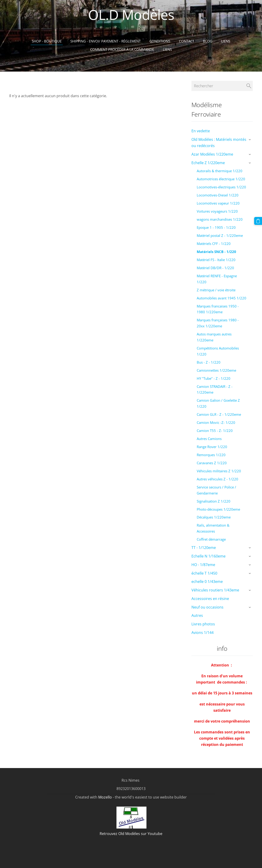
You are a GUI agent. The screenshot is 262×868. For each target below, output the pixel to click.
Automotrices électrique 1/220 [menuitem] (221, 179)
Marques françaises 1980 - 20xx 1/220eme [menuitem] (218, 323)
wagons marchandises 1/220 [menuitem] (220, 219)
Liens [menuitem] (226, 41)
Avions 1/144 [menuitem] (202, 633)
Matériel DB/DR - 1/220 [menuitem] (215, 268)
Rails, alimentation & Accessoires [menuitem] (213, 528)
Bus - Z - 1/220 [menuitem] (209, 362)
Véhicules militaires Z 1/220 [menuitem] (219, 471)
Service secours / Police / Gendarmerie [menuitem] (216, 490)
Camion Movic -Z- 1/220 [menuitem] (216, 422)
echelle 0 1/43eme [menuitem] (207, 582)
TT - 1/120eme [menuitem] (204, 548)
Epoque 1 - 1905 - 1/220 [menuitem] (216, 227)
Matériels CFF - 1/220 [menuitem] (214, 244)
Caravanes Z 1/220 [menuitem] (212, 463)
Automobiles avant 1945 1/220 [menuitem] (222, 298)
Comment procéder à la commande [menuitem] (122, 49)
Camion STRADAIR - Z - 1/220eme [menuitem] (215, 389)
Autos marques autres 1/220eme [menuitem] (214, 337)
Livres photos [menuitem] (203, 624)
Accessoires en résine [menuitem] (210, 599)
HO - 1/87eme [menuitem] (203, 565)
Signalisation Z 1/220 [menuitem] (214, 501)
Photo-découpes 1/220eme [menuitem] (218, 509)
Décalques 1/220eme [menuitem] (214, 517)
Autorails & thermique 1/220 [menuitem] (220, 171)
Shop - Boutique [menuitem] (47, 41)
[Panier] (258, 221)
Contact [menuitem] (187, 41)
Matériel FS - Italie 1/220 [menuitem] (216, 260)
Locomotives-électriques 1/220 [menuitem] (221, 187)
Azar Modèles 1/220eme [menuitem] (212, 154)
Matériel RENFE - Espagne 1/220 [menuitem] (217, 279)
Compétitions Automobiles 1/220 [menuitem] (218, 351)
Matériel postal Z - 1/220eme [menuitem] (220, 235)
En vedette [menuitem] (201, 131)
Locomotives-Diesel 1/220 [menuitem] (218, 195)
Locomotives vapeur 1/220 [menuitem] (218, 203)
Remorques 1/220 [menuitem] (211, 455)
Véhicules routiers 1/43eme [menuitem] (215, 590)
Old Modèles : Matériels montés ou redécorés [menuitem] (219, 143)
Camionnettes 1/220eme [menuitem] (216, 370)
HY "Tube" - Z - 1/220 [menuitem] (214, 378)
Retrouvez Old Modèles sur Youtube (131, 834)
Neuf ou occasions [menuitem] (207, 607)
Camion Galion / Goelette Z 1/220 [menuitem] (218, 403)
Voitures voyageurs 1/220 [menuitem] (217, 211)
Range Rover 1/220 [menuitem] (212, 447)
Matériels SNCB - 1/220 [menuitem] (216, 252)
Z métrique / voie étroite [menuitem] (216, 290)
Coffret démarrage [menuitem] (211, 539)
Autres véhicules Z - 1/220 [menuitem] (217, 479)
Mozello (105, 797)
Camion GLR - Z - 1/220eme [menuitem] (219, 414)
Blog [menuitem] (208, 41)
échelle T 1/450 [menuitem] (204, 573)
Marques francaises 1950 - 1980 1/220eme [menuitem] (218, 309)
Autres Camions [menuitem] (209, 439)
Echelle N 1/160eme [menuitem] (208, 556)
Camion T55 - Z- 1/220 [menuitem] (215, 431)
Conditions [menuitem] (160, 41)
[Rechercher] (222, 86)
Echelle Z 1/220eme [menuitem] (208, 163)
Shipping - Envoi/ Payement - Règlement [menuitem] (106, 41)
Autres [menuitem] (197, 615)
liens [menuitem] (167, 49)
